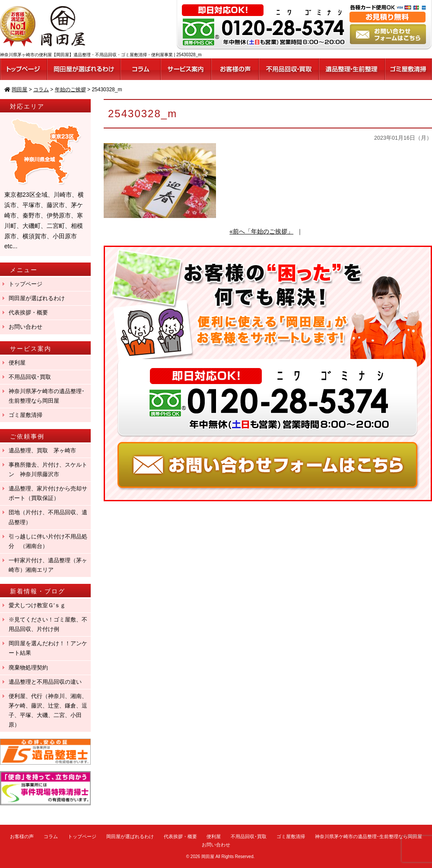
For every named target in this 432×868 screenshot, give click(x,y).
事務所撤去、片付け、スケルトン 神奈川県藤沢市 (48, 469)
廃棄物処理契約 (31, 668)
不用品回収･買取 (30, 377)
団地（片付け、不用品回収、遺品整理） (48, 517)
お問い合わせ (25, 327)
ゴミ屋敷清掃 (25, 415)
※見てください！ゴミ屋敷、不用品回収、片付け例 (48, 624)
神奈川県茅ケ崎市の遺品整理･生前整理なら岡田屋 (47, 396)
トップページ (25, 284)
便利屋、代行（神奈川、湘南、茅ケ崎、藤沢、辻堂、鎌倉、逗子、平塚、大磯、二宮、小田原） (48, 710)
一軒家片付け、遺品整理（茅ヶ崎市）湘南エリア (48, 565)
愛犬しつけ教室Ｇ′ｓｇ (40, 605)
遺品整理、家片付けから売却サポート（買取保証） (48, 493)
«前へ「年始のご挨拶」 (261, 231)
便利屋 (17, 363)
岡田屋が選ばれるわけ (37, 298)
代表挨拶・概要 (28, 312)
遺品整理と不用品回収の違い (45, 682)
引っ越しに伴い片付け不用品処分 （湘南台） (48, 541)
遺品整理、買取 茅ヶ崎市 (42, 450)
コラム (51, 836)
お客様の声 (22, 836)
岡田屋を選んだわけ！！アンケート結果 (48, 648)
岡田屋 (208, 857)
